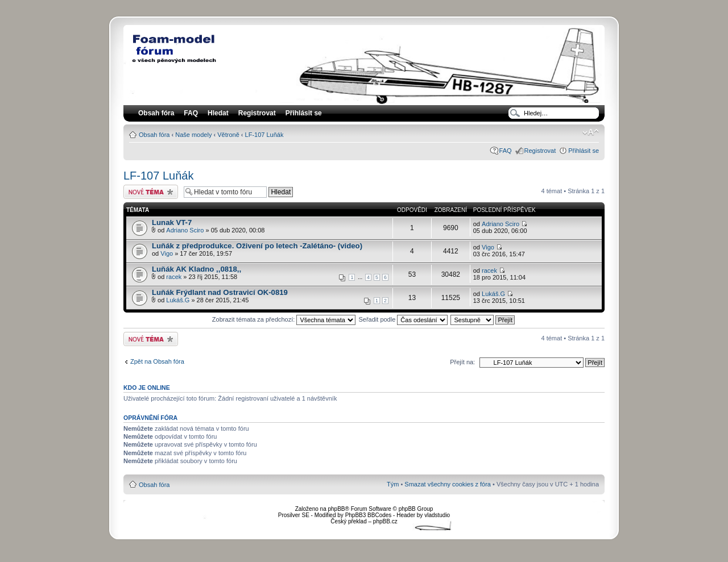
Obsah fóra (154, 135)
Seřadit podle (403, 319)
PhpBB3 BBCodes (369, 515)
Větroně (228, 135)
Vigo (167, 253)
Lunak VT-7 (172, 222)
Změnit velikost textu (591, 132)
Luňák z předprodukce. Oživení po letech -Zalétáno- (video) (257, 246)
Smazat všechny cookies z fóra (448, 484)
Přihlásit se (584, 151)
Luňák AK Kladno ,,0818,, (197, 269)
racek (174, 277)
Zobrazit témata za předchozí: (284, 319)
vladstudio (437, 515)
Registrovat (257, 113)
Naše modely (193, 135)
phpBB (336, 509)
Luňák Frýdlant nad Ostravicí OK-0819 (220, 292)
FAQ (506, 151)
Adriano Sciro (185, 230)
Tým (393, 484)
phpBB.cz (385, 521)
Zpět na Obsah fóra (157, 361)
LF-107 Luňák (264, 135)
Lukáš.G (178, 300)
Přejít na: (462, 362)
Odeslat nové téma (151, 192)
